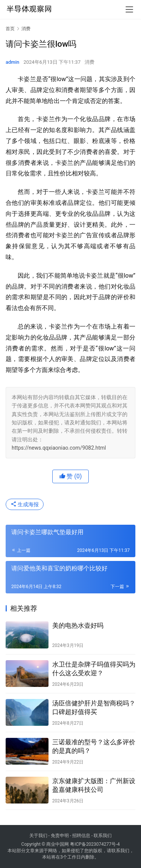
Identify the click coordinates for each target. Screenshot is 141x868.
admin (12, 62)
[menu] (129, 9)
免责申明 (60, 836)
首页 (10, 29)
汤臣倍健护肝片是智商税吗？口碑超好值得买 (94, 707)
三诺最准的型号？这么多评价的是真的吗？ (94, 746)
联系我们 (103, 836)
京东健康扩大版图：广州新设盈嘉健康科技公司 (94, 785)
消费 (89, 62)
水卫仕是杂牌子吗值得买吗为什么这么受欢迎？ (94, 669)
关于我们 (38, 836)
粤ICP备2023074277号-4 (95, 844)
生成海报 (25, 504)
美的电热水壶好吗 (78, 625)
